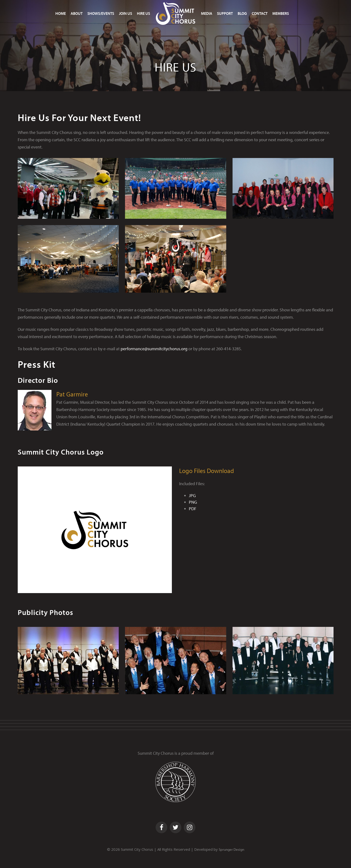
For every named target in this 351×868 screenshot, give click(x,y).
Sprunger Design (231, 849)
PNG (193, 502)
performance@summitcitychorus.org (154, 349)
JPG (192, 495)
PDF (193, 509)
